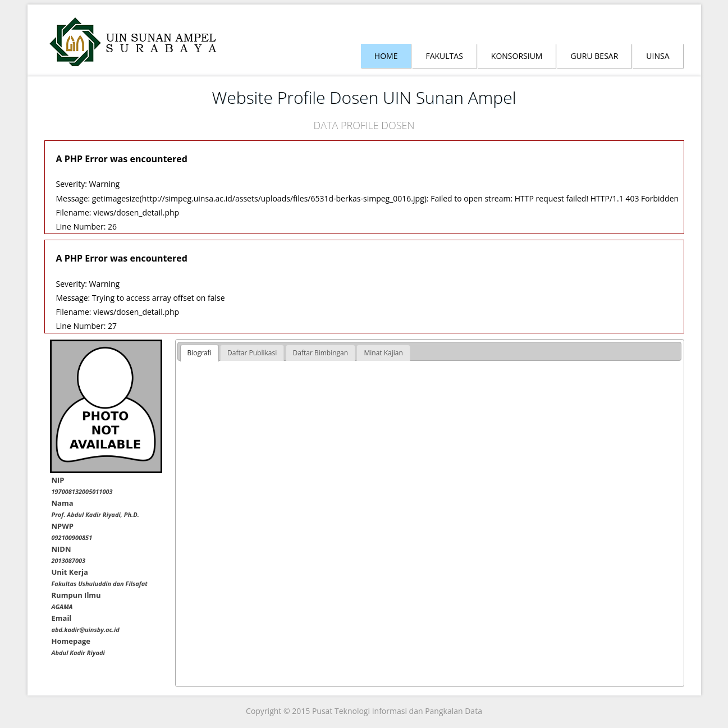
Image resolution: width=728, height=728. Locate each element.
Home (386, 56)
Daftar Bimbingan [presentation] (321, 353)
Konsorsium (517, 56)
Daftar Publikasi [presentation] (252, 353)
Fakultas (444, 56)
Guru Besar (594, 56)
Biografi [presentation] (200, 353)
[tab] (200, 353)
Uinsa (658, 56)
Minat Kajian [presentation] (383, 353)
